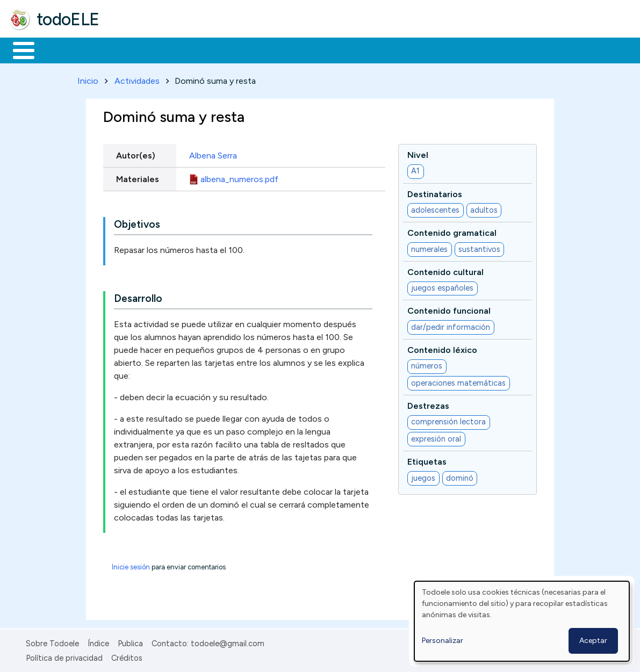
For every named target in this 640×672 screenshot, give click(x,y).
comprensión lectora (448, 420)
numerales (429, 247)
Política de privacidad (64, 656)
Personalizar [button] (443, 641)
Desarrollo (138, 297)
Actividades (137, 79)
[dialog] (522, 621)
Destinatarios (435, 192)
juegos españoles (442, 286)
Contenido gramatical (452, 231)
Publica (130, 642)
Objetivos (137, 223)
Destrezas (428, 404)
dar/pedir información (451, 325)
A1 (415, 169)
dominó (460, 476)
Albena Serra (213, 153)
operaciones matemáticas (458, 381)
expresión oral (436, 437)
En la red (254, 49)
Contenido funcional (449, 309)
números (427, 364)
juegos (423, 476)
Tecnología (321, 49)
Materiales (60, 49)
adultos (484, 208)
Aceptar (593, 641)
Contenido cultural (445, 270)
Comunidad (393, 49)
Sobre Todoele (52, 642)
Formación (130, 49)
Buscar (441, 49)
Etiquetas (427, 460)
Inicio (18, 49)
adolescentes (435, 208)
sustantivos (479, 247)
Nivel (418, 153)
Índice (98, 642)
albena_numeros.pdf (239, 177)
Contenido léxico (442, 348)
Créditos (127, 656)
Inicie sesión (131, 565)
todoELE (68, 19)
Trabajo (194, 49)
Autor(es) (136, 153)
